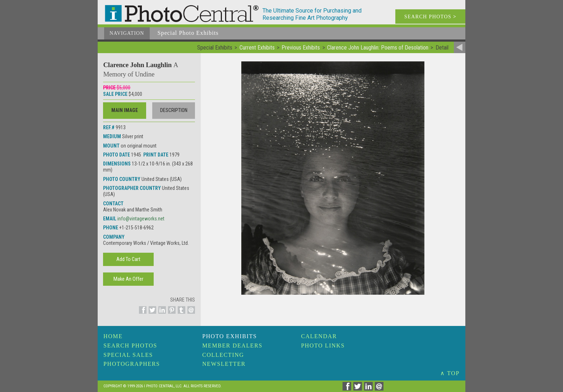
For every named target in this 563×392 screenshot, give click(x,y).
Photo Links (323, 346)
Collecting (223, 355)
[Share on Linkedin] (161, 314)
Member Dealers (232, 346)
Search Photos (130, 346)
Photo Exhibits (229, 336)
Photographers (132, 364)
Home (113, 336)
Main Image (125, 110)
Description (174, 110)
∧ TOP (450, 373)
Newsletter (224, 364)
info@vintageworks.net (141, 219)
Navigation (127, 33)
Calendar (319, 336)
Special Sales (128, 355)
